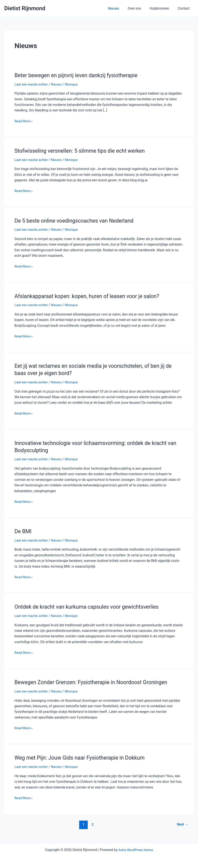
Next (182, 824)
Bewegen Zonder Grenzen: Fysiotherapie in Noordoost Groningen (94, 682)
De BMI (23, 531)
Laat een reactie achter (32, 84)
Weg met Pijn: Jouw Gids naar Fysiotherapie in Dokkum (82, 757)
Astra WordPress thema (136, 849)
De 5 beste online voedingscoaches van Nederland (76, 220)
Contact (184, 8)
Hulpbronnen (162, 8)
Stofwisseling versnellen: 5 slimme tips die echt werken (82, 151)
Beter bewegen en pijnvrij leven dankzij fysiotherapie (78, 75)
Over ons (139, 8)
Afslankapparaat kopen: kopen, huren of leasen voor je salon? (90, 296)
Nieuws (120, 8)
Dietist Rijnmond (25, 8)
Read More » (24, 121)
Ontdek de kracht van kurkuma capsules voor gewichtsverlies (89, 607)
